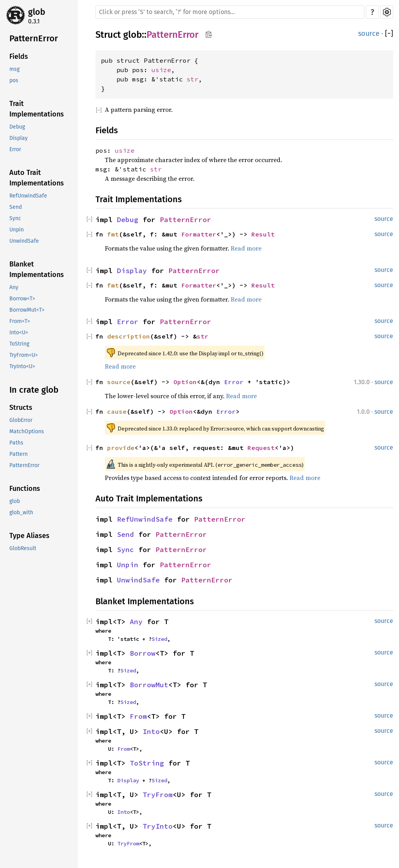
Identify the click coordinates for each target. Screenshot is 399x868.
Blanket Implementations (37, 269)
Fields (19, 56)
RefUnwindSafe (28, 196)
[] (389, 34)
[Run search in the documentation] (230, 12)
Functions (25, 489)
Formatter (199, 234)
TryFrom (158, 795)
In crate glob (34, 390)
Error (15, 149)
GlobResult (23, 548)
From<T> (20, 321)
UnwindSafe (24, 241)
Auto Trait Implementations (37, 178)
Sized (159, 639)
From (138, 716)
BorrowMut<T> (27, 310)
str (192, 79)
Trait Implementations (37, 109)
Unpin (17, 230)
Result (263, 234)
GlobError (21, 420)
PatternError (34, 38)
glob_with (21, 513)
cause (117, 411)
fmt (113, 234)
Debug (17, 127)
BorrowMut (149, 685)
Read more (246, 248)
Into (151, 731)
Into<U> (19, 333)
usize (161, 70)
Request (261, 448)
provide (121, 448)
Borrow (143, 653)
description (129, 336)
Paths (16, 443)
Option (185, 382)
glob (37, 12)
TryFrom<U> (24, 355)
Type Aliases (29, 536)
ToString (19, 344)
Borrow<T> (22, 299)
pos (14, 80)
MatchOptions (27, 431)
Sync (15, 218)
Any (14, 287)
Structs (21, 408)
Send (16, 207)
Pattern (19, 454)
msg (14, 69)
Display (19, 138)
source (369, 34)
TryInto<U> (22, 366)
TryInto (158, 826)
